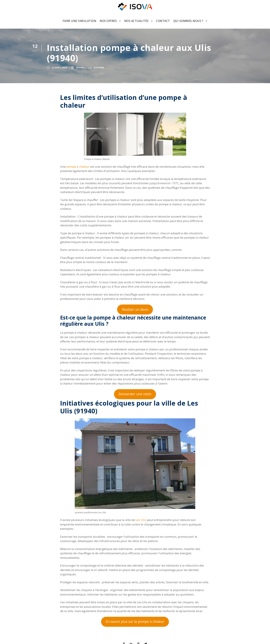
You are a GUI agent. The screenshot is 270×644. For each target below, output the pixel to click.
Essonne (99, 68)
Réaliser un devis (135, 309)
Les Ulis (141, 520)
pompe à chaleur (78, 167)
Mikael (80, 68)
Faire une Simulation (79, 21)
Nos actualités (136, 21)
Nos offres (108, 21)
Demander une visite (135, 394)
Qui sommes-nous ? (188, 21)
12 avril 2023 (59, 68)
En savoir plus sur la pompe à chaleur (135, 622)
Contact (163, 21)
